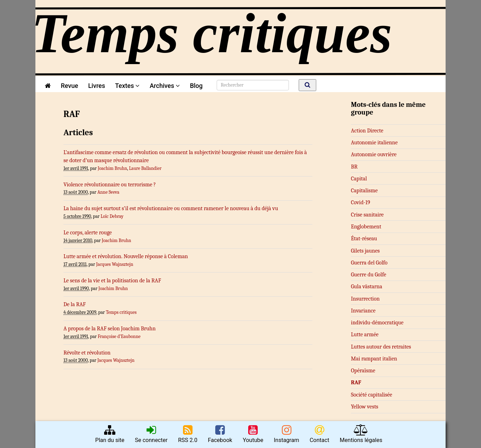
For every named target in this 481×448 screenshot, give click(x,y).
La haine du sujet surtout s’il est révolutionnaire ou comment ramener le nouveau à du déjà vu (171, 208)
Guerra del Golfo (369, 263)
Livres (96, 86)
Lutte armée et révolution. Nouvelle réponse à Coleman (126, 256)
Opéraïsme (363, 371)
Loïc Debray (112, 216)
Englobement (366, 227)
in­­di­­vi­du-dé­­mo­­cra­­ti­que (377, 323)
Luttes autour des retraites (381, 347)
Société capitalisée (372, 395)
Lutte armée (365, 335)
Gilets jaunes (365, 251)
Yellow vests (365, 407)
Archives (165, 86)
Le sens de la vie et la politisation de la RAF (112, 281)
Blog (198, 86)
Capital (359, 179)
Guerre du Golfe (369, 275)
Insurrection (365, 299)
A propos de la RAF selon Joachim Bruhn (110, 329)
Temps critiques (121, 312)
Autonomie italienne (374, 143)
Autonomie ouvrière (374, 154)
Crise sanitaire (367, 215)
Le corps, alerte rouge (88, 233)
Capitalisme (364, 191)
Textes (127, 86)
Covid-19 (361, 202)
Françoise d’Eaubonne (119, 336)
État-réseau (364, 239)
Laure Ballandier (145, 168)
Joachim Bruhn (113, 168)
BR (354, 167)
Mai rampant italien (374, 359)
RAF (356, 382)
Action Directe (367, 131)
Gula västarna (367, 287)
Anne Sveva (109, 192)
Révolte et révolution (87, 353)
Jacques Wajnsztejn (115, 264)
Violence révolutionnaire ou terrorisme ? (110, 185)
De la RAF (75, 304)
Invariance (363, 311)
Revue (69, 86)
